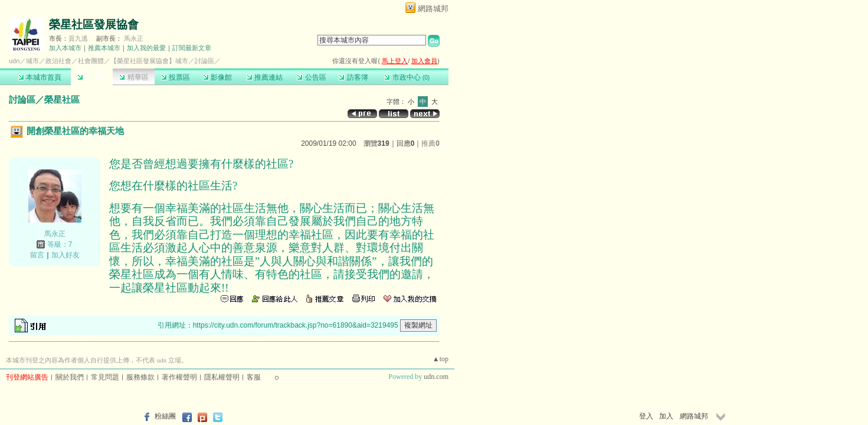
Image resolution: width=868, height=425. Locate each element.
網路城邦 (433, 9)
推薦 (430, 143)
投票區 (176, 77)
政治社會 (58, 61)
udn (14, 61)
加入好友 (65, 255)
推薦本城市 (104, 48)
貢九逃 (78, 38)
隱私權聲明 (222, 377)
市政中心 (407, 77)
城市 (32, 61)
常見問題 (105, 377)
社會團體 (91, 61)
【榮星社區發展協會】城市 (149, 61)
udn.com (436, 377)
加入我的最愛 (146, 48)
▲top (440, 359)
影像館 (217, 77)
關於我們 (70, 377)
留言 (37, 255)
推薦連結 (265, 77)
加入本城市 (65, 48)
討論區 (92, 77)
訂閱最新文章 (192, 48)
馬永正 (134, 38)
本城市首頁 (40, 77)
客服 (254, 377)
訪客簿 (353, 77)
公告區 (311, 77)
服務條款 (140, 377)
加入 (666, 416)
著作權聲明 (179, 377)
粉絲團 (165, 416)
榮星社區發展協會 (94, 24)
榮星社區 (62, 99)
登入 (646, 416)
